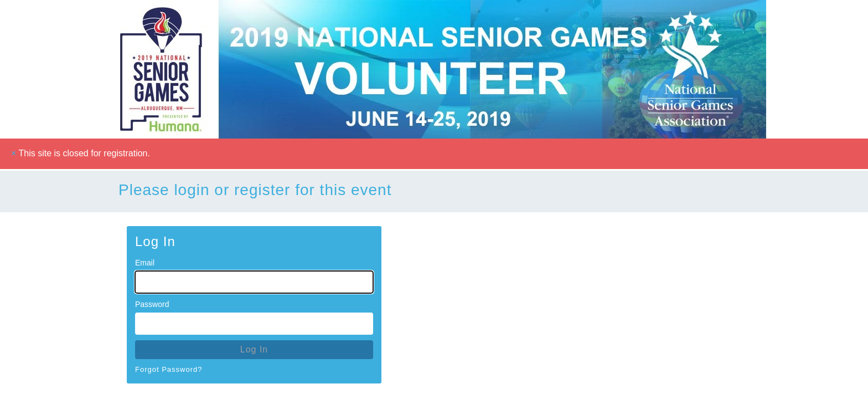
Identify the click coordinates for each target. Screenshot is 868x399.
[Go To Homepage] (434, 69)
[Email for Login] (254, 282)
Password (152, 304)
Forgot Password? (169, 369)
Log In (254, 349)
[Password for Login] (254, 324)
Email (145, 263)
